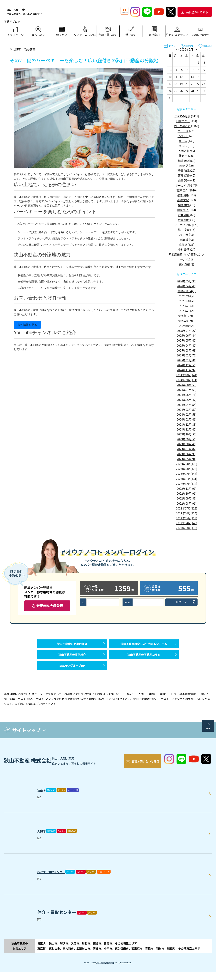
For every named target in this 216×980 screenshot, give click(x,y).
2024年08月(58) (187, 385)
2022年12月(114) (186, 484)
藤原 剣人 (183, 210)
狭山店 (183, 141)
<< (178, 49)
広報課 (183, 245)
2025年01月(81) (187, 360)
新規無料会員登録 (50, 606)
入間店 (182, 151)
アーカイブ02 (183, 225)
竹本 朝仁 (184, 220)
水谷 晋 (184, 235)
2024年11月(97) (187, 370)
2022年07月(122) (186, 508)
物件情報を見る (27, 325)
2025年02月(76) (187, 355)
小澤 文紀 (183, 200)
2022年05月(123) (186, 518)
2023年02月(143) (186, 474)
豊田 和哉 (184, 170)
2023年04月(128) (186, 464)
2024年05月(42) (187, 400)
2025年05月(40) (187, 340)
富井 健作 (184, 175)
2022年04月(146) (186, 523)
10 (170, 77)
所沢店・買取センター (59, 878)
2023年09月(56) (187, 439)
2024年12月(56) (187, 365)
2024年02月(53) (187, 414)
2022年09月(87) (187, 498)
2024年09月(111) (186, 380)
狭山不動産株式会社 (105, 970)
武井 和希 (184, 215)
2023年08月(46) (187, 444)
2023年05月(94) (187, 459)
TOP (208, 740)
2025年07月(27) (187, 331)
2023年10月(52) (187, 434)
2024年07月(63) (187, 390)
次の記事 (30, 49)
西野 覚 (184, 166)
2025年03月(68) (187, 350)
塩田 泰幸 (184, 230)
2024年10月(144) (186, 375)
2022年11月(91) (187, 489)
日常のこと (183, 121)
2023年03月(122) (186, 469)
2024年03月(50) (187, 410)
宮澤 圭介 (182, 190)
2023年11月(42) (187, 429)
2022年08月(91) (187, 503)
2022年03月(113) (186, 528)
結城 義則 (184, 161)
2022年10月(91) (187, 493)
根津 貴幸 (183, 195)
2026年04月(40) (187, 286)
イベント (183, 136)
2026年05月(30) (187, 281)
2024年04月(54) (187, 405)
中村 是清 (184, 249)
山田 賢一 (184, 180)
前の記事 (15, 49)
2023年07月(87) (187, 449)
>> (195, 49)
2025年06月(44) (187, 335)
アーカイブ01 (184, 185)
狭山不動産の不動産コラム (144, 660)
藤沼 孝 (183, 156)
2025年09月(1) (187, 321)
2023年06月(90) (187, 454)
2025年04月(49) (187, 345)
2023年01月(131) (186, 479)
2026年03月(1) (187, 291)
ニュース (183, 131)
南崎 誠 (184, 240)
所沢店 (183, 146)
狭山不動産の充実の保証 (72, 646)
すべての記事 (182, 116)
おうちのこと (182, 126)
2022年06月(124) (186, 513)
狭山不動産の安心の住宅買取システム (144, 646)
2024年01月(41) (187, 419)
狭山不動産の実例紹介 (72, 660)
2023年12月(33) (187, 424)
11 (176, 77)
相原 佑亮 (184, 205)
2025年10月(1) (187, 316)
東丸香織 (185, 264)
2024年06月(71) (187, 395)
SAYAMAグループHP (72, 675)
